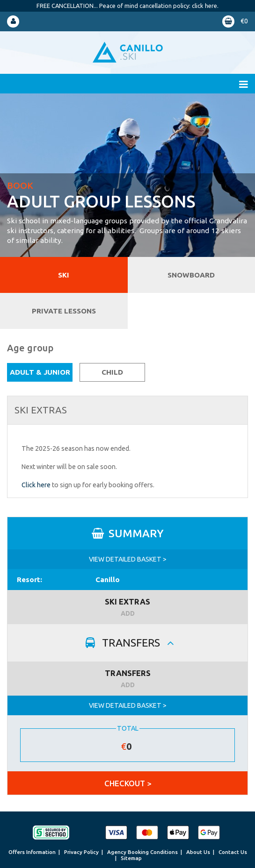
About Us (198, 852)
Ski (64, 275)
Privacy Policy (81, 852)
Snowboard (191, 275)
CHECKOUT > (128, 783)
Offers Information (32, 852)
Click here (36, 485)
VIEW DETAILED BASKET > (128, 559)
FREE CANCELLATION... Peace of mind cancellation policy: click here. (127, 6)
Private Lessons (64, 311)
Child (112, 372)
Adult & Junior (40, 372)
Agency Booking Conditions (142, 852)
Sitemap (131, 858)
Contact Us (233, 852)
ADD (128, 613)
